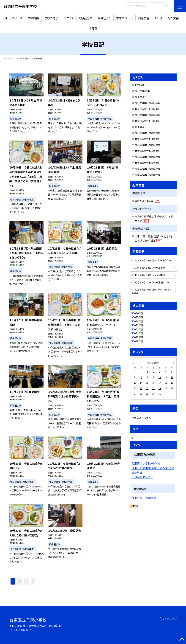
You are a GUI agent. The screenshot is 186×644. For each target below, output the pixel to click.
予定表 (93, 28)
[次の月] (173, 363)
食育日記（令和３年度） (147, 109)
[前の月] (133, 363)
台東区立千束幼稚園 (144, 498)
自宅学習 (144, 18)
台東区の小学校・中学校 (146, 463)
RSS (135, 506)
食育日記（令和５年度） (147, 151)
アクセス (69, 18)
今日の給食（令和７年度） (148, 169)
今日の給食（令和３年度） (148, 103)
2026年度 (138, 313)
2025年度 (138, 317)
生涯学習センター (142, 477)
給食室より (104, 18)
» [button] (33, 581)
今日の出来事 (142, 91)
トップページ (15, 18)
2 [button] (20, 581)
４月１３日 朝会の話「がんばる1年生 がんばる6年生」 (154, 238)
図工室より (141, 127)
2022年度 (138, 329)
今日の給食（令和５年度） (148, 145)
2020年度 (138, 337)
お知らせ (139, 85)
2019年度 (138, 341)
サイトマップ (169, 618)
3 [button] (27, 581)
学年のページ (124, 18)
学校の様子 (51, 18)
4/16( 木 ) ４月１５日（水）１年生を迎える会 (152, 260)
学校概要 (33, 18)
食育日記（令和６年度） (147, 163)
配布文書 (173, 18)
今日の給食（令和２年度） (148, 115)
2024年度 (138, 321)
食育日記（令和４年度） (147, 139)
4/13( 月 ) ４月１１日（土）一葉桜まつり (150, 282)
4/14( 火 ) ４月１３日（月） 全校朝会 (149, 275)
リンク (159, 18)
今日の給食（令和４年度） (148, 133)
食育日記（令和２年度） (147, 121)
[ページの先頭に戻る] (182, 640)
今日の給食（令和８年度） (148, 174)
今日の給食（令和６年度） (148, 157)
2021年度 (138, 333)
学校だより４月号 (147, 201)
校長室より (86, 18)
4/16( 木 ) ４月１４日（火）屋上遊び (148, 268)
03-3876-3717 (23, 630)
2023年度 (138, 325)
